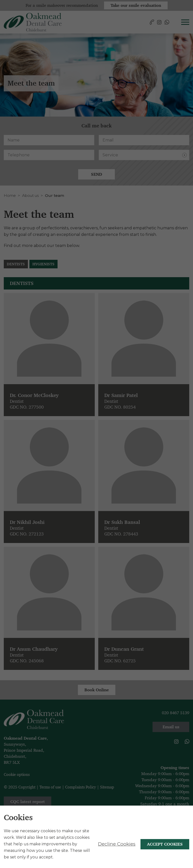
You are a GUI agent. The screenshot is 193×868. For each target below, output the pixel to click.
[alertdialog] (96, 837)
